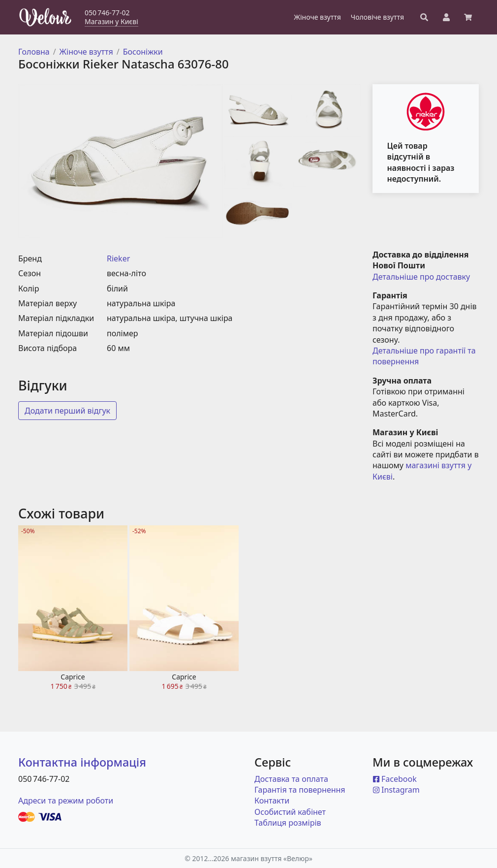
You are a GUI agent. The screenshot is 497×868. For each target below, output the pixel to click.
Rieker (118, 258)
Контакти (272, 801)
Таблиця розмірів (288, 823)
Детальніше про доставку (421, 277)
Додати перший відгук (67, 411)
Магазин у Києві (111, 21)
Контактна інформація (82, 762)
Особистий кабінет (290, 812)
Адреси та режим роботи (66, 801)
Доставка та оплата (291, 779)
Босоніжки (143, 52)
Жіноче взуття (86, 52)
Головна (34, 52)
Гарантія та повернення (300, 790)
